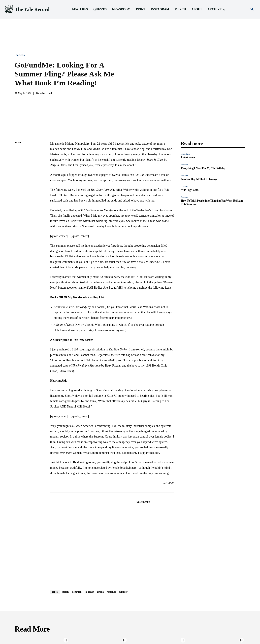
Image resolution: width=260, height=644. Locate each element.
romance (111, 537)
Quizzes (153, 641)
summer (123, 537)
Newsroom (165, 641)
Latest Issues (188, 102)
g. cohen (90, 537)
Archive (215, 641)
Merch (197, 641)
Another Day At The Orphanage (199, 124)
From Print (185, 99)
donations (77, 537)
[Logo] (27, 9)
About (206, 641)
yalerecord (46, 66)
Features (20, 28)
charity (65, 537)
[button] (252, 9)
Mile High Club (190, 135)
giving (100, 537)
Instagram (186, 641)
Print (176, 641)
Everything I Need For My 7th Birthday (203, 113)
